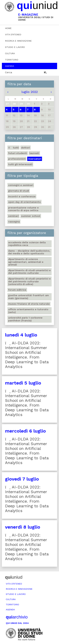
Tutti (13, 148)
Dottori (25, 148)
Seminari (13, 216)
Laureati (34, 153)
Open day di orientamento (24, 202)
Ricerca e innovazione (18, 41)
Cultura (10, 53)
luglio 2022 (30, 92)
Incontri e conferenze (22, 196)
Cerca (9, 72)
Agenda (10, 66)
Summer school (31, 216)
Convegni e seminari (21, 185)
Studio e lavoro (15, 47)
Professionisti (17, 159)
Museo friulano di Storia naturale (29, 304)
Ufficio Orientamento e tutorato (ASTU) (28, 311)
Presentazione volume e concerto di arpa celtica (23, 209)
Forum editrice (17, 290)
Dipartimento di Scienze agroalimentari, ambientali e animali (26, 262)
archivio (17, 617)
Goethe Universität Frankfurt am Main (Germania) (28, 297)
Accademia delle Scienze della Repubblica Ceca (27, 244)
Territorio (12, 60)
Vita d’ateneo (13, 34)
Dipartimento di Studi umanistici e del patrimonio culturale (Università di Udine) (29, 281)
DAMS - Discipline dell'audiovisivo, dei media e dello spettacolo (29, 252)
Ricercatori (35, 159)
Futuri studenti (18, 153)
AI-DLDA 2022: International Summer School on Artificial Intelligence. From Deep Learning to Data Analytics (27, 355)
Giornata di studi (19, 191)
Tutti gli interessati (20, 164)
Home (8, 28)
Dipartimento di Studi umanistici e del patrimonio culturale (29, 272)
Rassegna (14, 222)
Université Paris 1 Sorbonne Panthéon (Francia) (25, 319)
